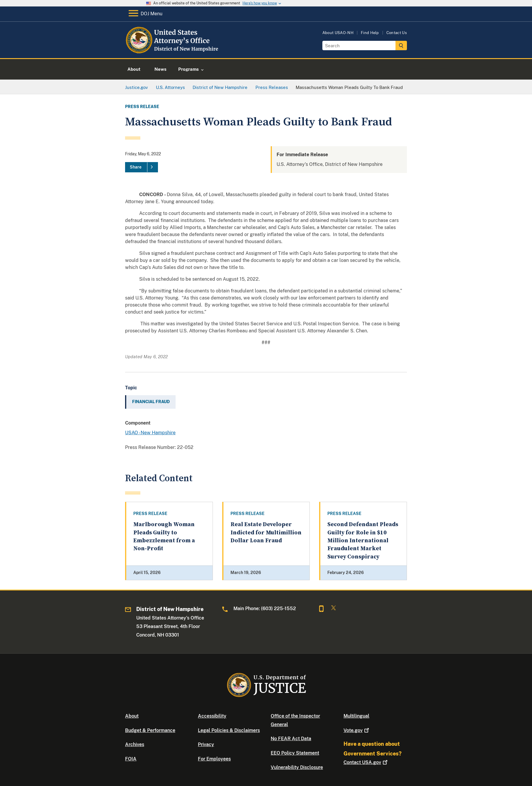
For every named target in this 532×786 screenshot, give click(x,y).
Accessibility (212, 716)
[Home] (173, 51)
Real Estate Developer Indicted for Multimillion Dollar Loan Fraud (266, 533)
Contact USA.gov (366, 762)
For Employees (214, 759)
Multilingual (356, 716)
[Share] (142, 167)
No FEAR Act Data (291, 739)
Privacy (206, 744)
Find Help (370, 33)
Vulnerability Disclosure (297, 767)
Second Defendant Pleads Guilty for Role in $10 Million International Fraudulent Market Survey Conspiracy (363, 541)
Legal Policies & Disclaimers (229, 730)
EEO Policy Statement (295, 753)
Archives (135, 744)
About (132, 716)
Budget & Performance (150, 730)
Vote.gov (357, 730)
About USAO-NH (338, 33)
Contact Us (397, 33)
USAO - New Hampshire (150, 433)
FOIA (131, 759)
